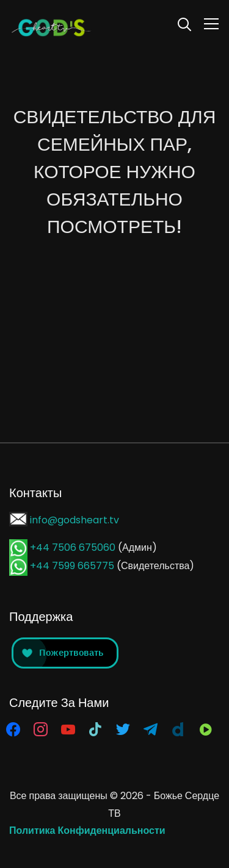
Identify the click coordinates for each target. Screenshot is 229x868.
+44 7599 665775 (73, 566)
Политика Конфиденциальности (87, 830)
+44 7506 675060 (73, 547)
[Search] (184, 23)
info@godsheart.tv (75, 520)
